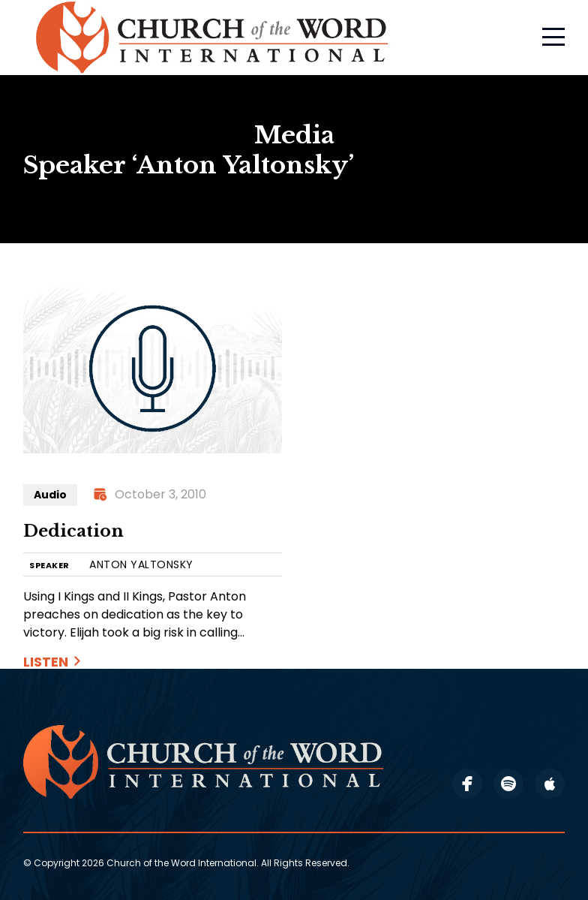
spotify (508, 784)
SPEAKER (49, 566)
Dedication (73, 531)
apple (550, 784)
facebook (467, 784)
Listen (46, 662)
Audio (50, 495)
